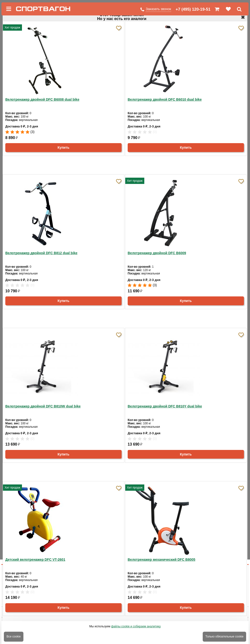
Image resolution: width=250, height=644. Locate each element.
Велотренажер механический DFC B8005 (161, 560)
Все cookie (14, 637)
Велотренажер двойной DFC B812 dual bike (41, 253)
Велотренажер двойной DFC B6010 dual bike (165, 99)
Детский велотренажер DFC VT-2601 (35, 560)
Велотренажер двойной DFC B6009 (157, 253)
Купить (64, 147)
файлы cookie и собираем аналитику (136, 626)
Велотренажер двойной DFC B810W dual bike (43, 406)
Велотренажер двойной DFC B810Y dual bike (165, 406)
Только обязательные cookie (224, 637)
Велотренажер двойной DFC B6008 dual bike (42, 99)
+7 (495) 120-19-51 (193, 9)
